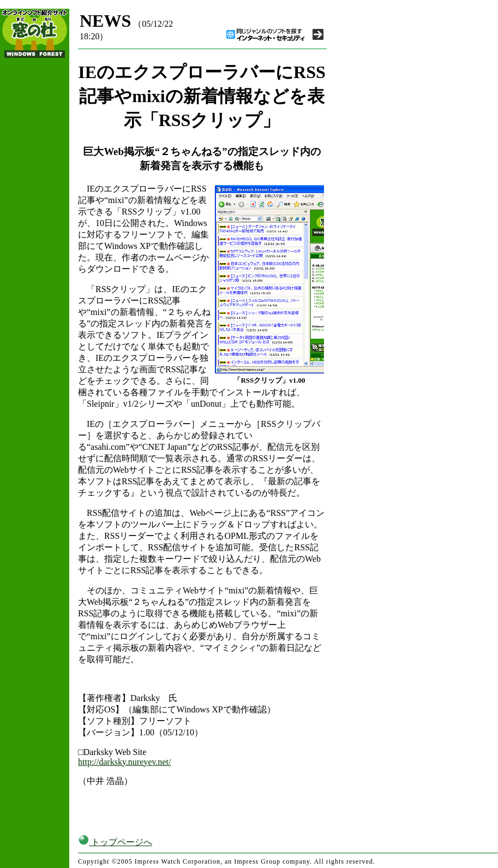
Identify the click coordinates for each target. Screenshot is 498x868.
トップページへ (115, 842)
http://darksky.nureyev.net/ (124, 762)
